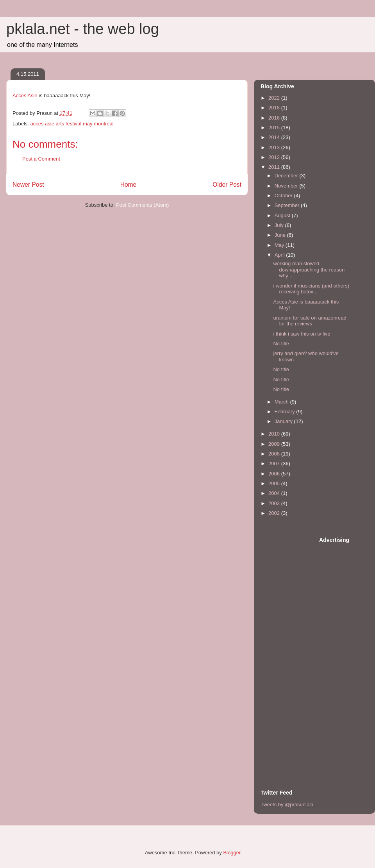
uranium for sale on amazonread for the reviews (310, 321)
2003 (275, 503)
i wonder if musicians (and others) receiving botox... (311, 289)
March (282, 402)
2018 (275, 108)
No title (281, 344)
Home (129, 185)
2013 (275, 147)
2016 (275, 118)
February (286, 412)
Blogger (232, 853)
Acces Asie (25, 96)
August (283, 215)
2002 (275, 513)
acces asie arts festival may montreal (72, 124)
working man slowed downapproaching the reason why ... (309, 270)
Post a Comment (41, 159)
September (288, 205)
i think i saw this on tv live (302, 334)
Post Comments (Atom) (142, 205)
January (284, 421)
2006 (275, 474)
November (287, 186)
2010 (275, 434)
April (280, 255)
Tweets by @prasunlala (287, 805)
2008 (275, 454)
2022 (275, 98)
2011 (275, 167)
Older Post (227, 185)
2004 (275, 493)
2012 (275, 157)
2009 (275, 444)
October (284, 196)
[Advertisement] (292, 653)
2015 (275, 128)
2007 (275, 463)
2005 (275, 483)
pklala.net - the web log (83, 29)
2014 (275, 137)
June (281, 235)
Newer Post (28, 185)
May (280, 245)
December (287, 176)
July (280, 225)
